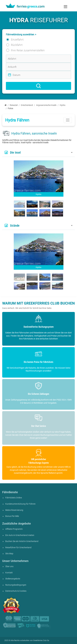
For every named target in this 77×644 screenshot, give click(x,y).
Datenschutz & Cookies (16, 591)
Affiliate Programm (14, 529)
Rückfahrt (17, 45)
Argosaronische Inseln (46, 105)
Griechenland (27, 105)
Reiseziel (14, 105)
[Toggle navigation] (65, 7)
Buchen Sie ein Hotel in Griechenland (22, 541)
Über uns (9, 566)
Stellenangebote (13, 579)
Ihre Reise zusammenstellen (28, 50)
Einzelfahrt (17, 39)
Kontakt (9, 573)
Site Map (9, 554)
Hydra (63, 105)
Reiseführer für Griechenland (18, 548)
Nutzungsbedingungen (16, 585)
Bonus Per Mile (12, 516)
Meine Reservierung (14, 510)
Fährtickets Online (14, 498)
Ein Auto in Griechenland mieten (20, 535)
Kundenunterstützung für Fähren (20, 504)
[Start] (6, 105)
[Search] (38, 86)
